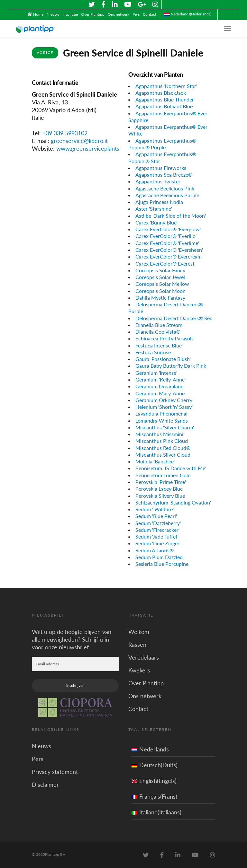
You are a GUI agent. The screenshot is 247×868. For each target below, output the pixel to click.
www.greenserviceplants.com (94, 148)
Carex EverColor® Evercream (169, 256)
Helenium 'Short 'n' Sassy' (164, 407)
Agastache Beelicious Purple (167, 195)
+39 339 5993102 (65, 133)
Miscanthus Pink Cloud (162, 441)
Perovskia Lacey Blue (159, 489)
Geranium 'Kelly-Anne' (160, 379)
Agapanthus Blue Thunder (165, 99)
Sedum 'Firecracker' (157, 530)
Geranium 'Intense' (156, 373)
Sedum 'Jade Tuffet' (157, 536)
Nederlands (150, 749)
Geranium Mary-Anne (160, 393)
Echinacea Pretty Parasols (165, 338)
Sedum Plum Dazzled (159, 557)
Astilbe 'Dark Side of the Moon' (171, 216)
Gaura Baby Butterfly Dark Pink (171, 366)
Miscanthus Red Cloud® (163, 448)
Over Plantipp (93, 14)
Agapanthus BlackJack (161, 93)
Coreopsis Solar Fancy (160, 270)
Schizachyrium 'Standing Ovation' (173, 502)
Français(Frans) (154, 796)
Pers (136, 14)
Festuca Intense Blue (159, 345)
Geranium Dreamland (160, 386)
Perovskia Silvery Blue (160, 496)
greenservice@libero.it (79, 141)
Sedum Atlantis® (155, 550)
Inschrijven (75, 685)
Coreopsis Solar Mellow (162, 284)
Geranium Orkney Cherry (164, 400)
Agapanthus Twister (158, 181)
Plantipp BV (55, 854)
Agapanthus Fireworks (161, 168)
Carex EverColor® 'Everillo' (166, 236)
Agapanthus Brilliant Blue (164, 106)
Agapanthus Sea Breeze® (164, 175)
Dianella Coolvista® (158, 332)
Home (38, 14)
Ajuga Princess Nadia (159, 202)
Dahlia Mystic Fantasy (160, 298)
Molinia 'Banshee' (155, 461)
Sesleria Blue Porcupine (162, 564)
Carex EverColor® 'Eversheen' (169, 250)
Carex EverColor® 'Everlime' (167, 243)
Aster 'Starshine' (154, 209)
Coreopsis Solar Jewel (160, 277)
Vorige (45, 53)
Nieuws (53, 14)
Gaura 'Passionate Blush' (163, 359)
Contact (150, 14)
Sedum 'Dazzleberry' (158, 523)
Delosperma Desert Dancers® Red (174, 318)
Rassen (137, 644)
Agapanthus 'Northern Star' (166, 86)
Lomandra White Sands (162, 421)
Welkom (139, 632)
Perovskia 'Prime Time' (161, 482)
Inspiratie (70, 14)
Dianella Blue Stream (159, 325)
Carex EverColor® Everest (165, 263)
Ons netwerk (119, 14)
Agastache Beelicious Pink (165, 188)
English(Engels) (154, 781)
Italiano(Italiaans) (156, 812)
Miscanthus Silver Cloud (163, 455)
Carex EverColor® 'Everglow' (168, 229)
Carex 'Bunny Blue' (156, 222)
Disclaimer (45, 785)
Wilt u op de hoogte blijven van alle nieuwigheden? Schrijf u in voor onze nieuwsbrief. (72, 639)
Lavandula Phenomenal (161, 413)
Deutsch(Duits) (155, 765)
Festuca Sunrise (153, 352)
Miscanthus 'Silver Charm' (165, 427)
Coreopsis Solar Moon (160, 291)
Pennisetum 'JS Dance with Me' (171, 468)
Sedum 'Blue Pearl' (156, 516)
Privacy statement (55, 772)
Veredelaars (144, 657)
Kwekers (139, 670)
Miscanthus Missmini (159, 434)
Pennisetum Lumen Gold (163, 475)
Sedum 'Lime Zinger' (158, 543)
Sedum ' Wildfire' (155, 509)
